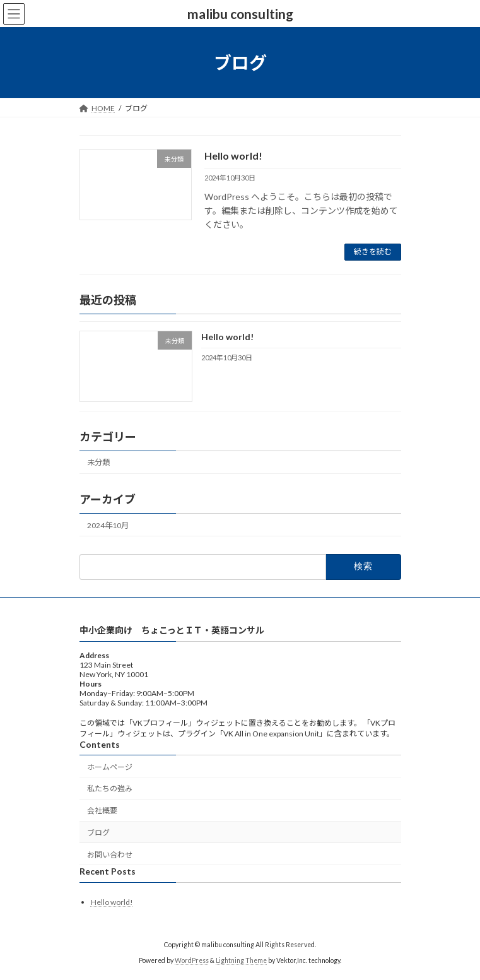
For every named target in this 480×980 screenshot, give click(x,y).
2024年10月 (108, 525)
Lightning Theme (241, 960)
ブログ (98, 833)
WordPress (192, 960)
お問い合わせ (110, 855)
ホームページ (110, 767)
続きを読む (373, 251)
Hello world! (233, 156)
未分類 (98, 462)
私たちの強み (110, 789)
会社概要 (102, 811)
